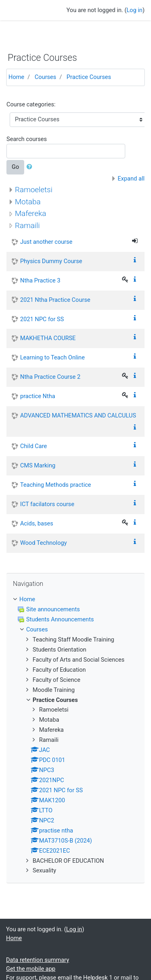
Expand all (131, 179)
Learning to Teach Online (52, 357)
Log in (134, 10)
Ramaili (27, 225)
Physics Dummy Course (51, 261)
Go (15, 167)
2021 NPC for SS (42, 319)
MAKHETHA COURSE (48, 338)
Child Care (34, 446)
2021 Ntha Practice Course (55, 300)
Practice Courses (89, 77)
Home (16, 77)
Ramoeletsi (34, 190)
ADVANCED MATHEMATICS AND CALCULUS (78, 415)
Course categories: (31, 104)
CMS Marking (38, 465)
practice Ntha (38, 396)
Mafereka (31, 213)
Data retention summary (38, 960)
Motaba (28, 202)
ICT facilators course (47, 504)
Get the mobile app (31, 969)
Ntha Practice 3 (40, 280)
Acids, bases (37, 523)
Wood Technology (43, 543)
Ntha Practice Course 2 (50, 377)
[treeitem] (75, 600)
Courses (46, 77)
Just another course (46, 242)
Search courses (27, 139)
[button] (31, 167)
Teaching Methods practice (56, 485)
